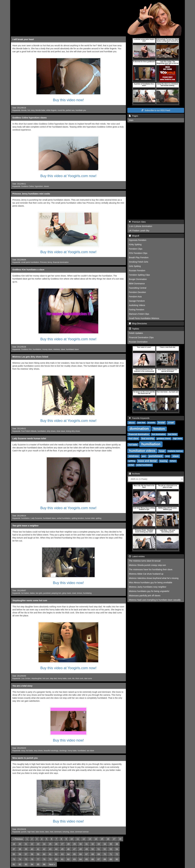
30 (80, 844)
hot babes (25, 593)
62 (56, 854)
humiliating (87, 593)
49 (87, 849)
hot (29, 110)
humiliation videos (142, 451)
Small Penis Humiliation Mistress (144, 318)
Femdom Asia (135, 297)
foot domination (159, 434)
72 (117, 854)
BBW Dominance (137, 284)
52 (105, 849)
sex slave (90, 751)
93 (26, 864)
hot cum (46, 678)
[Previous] (18, 839)
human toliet (90, 518)
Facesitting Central (138, 288)
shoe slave (61, 431)
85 (87, 859)
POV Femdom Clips (138, 253)
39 (26, 849)
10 (72, 839)
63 (62, 854)
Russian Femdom (137, 271)
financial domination (61, 262)
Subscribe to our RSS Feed (156, 110)
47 (75, 849)
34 (105, 844)
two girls (39, 593)
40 (32, 849)
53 (111, 849)
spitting (99, 518)
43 (50, 849)
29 (75, 844)
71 (111, 854)
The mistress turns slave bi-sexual (145, 561)
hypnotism (39, 186)
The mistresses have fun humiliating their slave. (151, 569)
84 (80, 859)
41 (38, 849)
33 (99, 844)
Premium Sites (137, 222)
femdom (159, 429)
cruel (171, 423)
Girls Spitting (135, 266)
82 (68, 859)
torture (79, 593)
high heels (178, 439)
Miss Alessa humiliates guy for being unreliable (151, 583)
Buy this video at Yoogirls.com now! (68, 176)
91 (14, 864)
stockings (63, 751)
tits (73, 678)
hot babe (29, 751)
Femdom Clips (136, 249)
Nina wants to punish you (25, 758)
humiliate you (81, 110)
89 (111, 859)
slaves (46, 186)
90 (117, 859)
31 (87, 844)
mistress (57, 349)
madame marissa (175, 451)
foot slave (133, 438)
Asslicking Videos (137, 305)
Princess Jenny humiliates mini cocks (31, 194)
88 (105, 859)
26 (56, 844)
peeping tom (56, 593)
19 (14, 844)
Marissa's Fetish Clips (139, 314)
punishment (156, 456)
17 (114, 839)
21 (26, 844)
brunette (151, 423)
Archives (134, 474)
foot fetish (172, 434)
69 (99, 854)
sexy (33, 110)
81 (62, 859)
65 (75, 854)
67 (87, 854)
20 (20, 844)
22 (32, 844)
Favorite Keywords (139, 418)
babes (32, 593)
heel (52, 832)
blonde (24, 110)
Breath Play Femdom (139, 257)
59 (38, 854)
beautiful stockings (51, 751)
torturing (66, 832)
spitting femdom (78, 518)
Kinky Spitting (135, 244)
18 (120, 839)
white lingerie (51, 110)
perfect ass (70, 110)
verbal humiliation (64, 518)
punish (24, 832)
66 (80, 854)
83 (75, 859)
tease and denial (147, 461)
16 (108, 839)
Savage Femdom (137, 301)
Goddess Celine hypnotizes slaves (30, 118)
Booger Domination (138, 279)
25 (50, 844)
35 (111, 844)
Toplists (134, 329)
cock (69, 678)
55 (14, 854)
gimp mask (67, 593)
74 (20, 859)
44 (56, 849)
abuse (132, 423)
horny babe (62, 678)
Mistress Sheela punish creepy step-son (147, 565)
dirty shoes (51, 431)
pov (144, 456)
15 (102, 839)
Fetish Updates (136, 333)
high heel (31, 832)
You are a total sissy (22, 686)
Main (131, 120)
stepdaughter (37, 678)
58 (32, 854)
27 (62, 844)
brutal (161, 423)
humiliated (82, 751)
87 (99, 859)
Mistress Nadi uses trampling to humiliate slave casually (155, 600)
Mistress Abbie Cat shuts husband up (146, 574)
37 (14, 849)
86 (93, 859)
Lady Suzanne (36, 518)
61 (50, 854)
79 (50, 859)
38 (20, 849)
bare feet (141, 423)
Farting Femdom (137, 310)
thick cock (79, 678)
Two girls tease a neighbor (26, 526)
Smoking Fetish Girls (138, 262)
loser (162, 451)
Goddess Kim (27, 349)
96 (44, 864)
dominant (58, 832)
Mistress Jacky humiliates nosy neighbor (148, 587)
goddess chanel (164, 439)
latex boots (40, 832)
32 (93, 844)
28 (68, 844)
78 (44, 859)
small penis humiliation (30, 262)
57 (26, 854)
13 (90, 839)
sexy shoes (38, 751)
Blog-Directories (138, 324)
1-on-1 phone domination (141, 226)
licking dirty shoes (73, 431)
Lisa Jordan (26, 678)
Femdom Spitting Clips (139, 275)
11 (78, 839)
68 (93, 854)
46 (68, 849)
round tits (61, 110)
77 (38, 859)
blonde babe (40, 110)
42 (44, 849)
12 (84, 839)
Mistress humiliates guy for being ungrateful (149, 591)
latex (47, 832)
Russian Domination (138, 342)
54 (117, 849)
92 (20, 864)
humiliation (37, 349)
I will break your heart (23, 39)
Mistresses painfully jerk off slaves (145, 596)
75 (26, 859)
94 (32, 864)
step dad (53, 678)
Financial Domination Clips (141, 337)
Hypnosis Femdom (138, 240)
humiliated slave (72, 349)
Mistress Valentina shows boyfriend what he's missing (154, 578)
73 (14, 859)
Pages (133, 116)
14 (96, 839)
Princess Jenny (46, 262)
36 (117, 844)
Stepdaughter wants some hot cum (30, 600)
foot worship (148, 438)
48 (80, 849)
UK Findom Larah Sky (139, 231)
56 (20, 854)
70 (105, 854)
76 (32, 859)
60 (44, 854)
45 (62, 849)
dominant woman (82, 832)
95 (38, 864)
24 (44, 844)
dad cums (88, 678)
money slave (47, 349)
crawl (74, 593)
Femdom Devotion (137, 292)
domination (139, 429)
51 (99, 849)
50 (93, 849)
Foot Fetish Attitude (29, 431)
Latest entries (137, 556)
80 (56, 859)
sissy (23, 751)
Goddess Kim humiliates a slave (28, 270)
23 (38, 844)
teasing (164, 461)
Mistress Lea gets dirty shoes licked (30, 357)
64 (68, 854)
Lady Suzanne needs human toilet (29, 438)
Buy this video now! (68, 100)
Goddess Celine (28, 186)
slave (63, 349)
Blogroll (134, 236)
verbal (131, 465)
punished (47, 593)
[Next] (52, 864)
